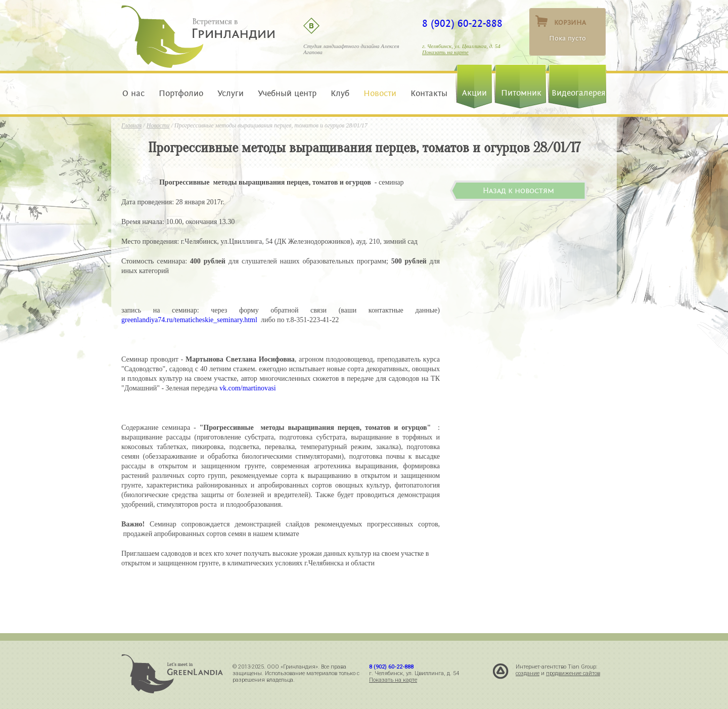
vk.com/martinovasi (248, 388)
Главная (131, 125)
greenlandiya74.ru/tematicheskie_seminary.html (189, 320)
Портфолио (181, 94)
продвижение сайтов (573, 673)
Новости (380, 94)
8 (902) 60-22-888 (462, 24)
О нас (136, 94)
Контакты (426, 94)
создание (528, 673)
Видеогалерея (579, 93)
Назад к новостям (518, 191)
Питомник (521, 93)
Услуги (231, 94)
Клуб (340, 94)
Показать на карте (445, 52)
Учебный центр (287, 94)
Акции (474, 93)
